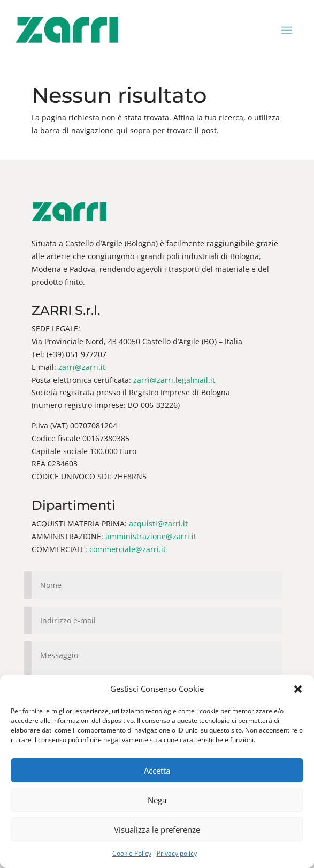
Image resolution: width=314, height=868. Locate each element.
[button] (298, 689)
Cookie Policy (132, 853)
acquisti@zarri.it (158, 523)
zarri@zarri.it (82, 367)
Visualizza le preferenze (157, 829)
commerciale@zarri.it (128, 549)
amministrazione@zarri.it (151, 536)
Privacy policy (177, 853)
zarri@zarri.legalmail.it (174, 380)
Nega (157, 800)
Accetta (157, 771)
